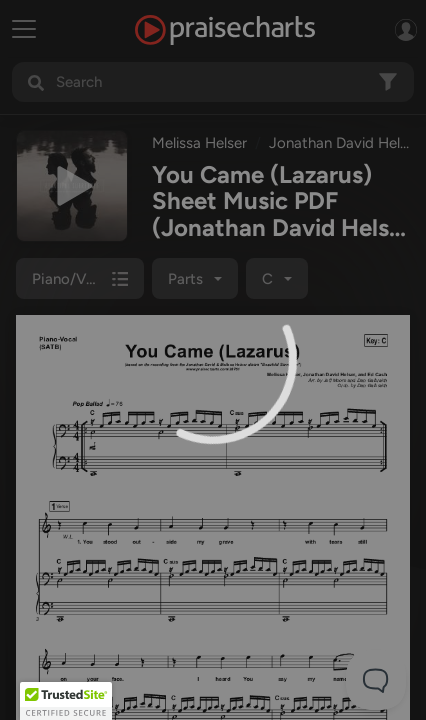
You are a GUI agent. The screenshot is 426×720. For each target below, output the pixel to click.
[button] (66, 701)
